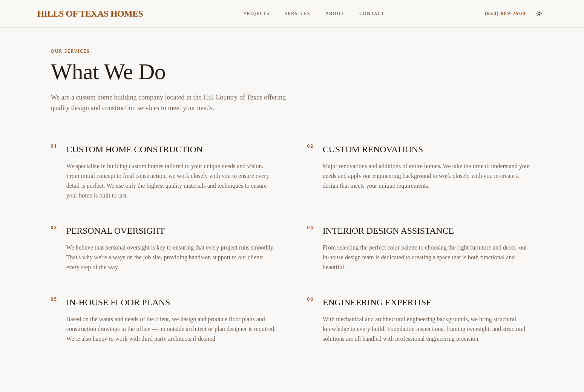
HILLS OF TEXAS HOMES (90, 14)
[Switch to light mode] (539, 14)
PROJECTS (257, 14)
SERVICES (297, 14)
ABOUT (335, 14)
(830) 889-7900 (505, 14)
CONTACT (372, 14)
